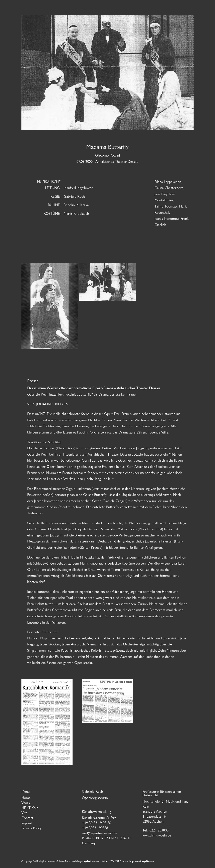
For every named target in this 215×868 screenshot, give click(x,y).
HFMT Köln (30, 808)
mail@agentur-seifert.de (100, 834)
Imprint (27, 824)
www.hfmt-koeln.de (157, 836)
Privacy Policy (31, 829)
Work (26, 803)
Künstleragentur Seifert (99, 818)
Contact (27, 818)
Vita (24, 813)
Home (26, 798)
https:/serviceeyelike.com (142, 862)
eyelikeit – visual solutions (96, 862)
